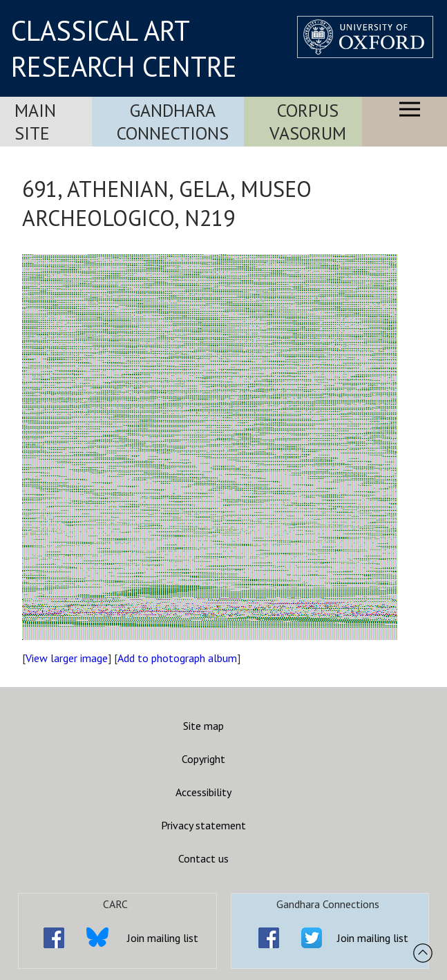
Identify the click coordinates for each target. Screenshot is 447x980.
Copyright (203, 759)
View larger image (67, 658)
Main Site (35, 122)
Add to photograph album (177, 658)
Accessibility (203, 792)
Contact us (203, 858)
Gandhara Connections (173, 122)
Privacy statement (203, 825)
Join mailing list (163, 938)
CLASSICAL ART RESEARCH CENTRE (124, 48)
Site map (203, 726)
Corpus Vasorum (308, 122)
